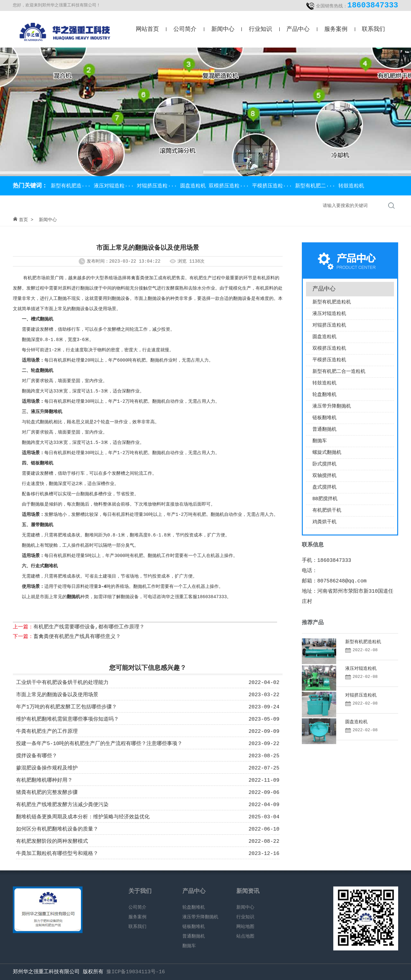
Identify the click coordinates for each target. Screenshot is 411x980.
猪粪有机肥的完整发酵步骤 (47, 793)
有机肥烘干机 (327, 511)
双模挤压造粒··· (230, 186)
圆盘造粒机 (195, 186)
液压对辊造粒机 (329, 314)
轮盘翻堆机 (324, 395)
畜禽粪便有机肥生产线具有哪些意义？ (77, 637)
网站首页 (147, 29)
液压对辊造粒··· (115, 186)
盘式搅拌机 (324, 487)
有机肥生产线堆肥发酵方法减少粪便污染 (62, 805)
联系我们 (373, 29)
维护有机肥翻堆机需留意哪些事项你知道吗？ (67, 719)
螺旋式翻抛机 (327, 453)
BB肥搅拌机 (325, 499)
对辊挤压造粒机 (329, 325)
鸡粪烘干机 (324, 522)
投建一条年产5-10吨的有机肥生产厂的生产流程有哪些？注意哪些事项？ (99, 744)
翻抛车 (320, 441)
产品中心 (298, 29)
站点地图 (245, 936)
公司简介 (185, 29)
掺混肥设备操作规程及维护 (47, 768)
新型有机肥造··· (71, 186)
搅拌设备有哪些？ (37, 756)
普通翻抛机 (324, 430)
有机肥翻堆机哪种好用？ (44, 780)
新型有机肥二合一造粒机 (339, 372)
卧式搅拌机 (324, 464)
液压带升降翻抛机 (332, 406)
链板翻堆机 (324, 418)
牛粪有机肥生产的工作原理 (47, 732)
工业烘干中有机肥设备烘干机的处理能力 (62, 683)
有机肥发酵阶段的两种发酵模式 (52, 841)
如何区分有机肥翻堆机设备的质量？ (57, 829)
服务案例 (336, 29)
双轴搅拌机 (324, 476)
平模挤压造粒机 (329, 360)
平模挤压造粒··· (274, 186)
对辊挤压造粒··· (158, 186)
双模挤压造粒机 (329, 349)
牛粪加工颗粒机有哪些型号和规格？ (57, 854)
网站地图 (245, 927)
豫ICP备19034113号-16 (136, 972)
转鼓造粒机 (351, 186)
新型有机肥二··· (317, 186)
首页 (23, 220)
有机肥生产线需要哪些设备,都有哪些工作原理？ (89, 627)
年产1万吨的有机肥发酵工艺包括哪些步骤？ (66, 707)
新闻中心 (223, 29)
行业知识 (260, 29)
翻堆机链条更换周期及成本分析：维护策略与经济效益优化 (83, 817)
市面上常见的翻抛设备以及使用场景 (57, 695)
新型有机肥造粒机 (332, 302)
